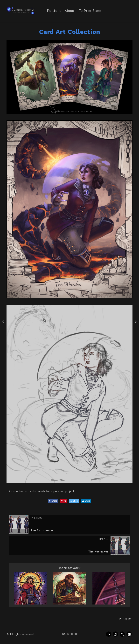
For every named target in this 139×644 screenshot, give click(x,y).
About (69, 11)
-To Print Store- (90, 11)
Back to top (70, 634)
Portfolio (54, 11)
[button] (125, 619)
